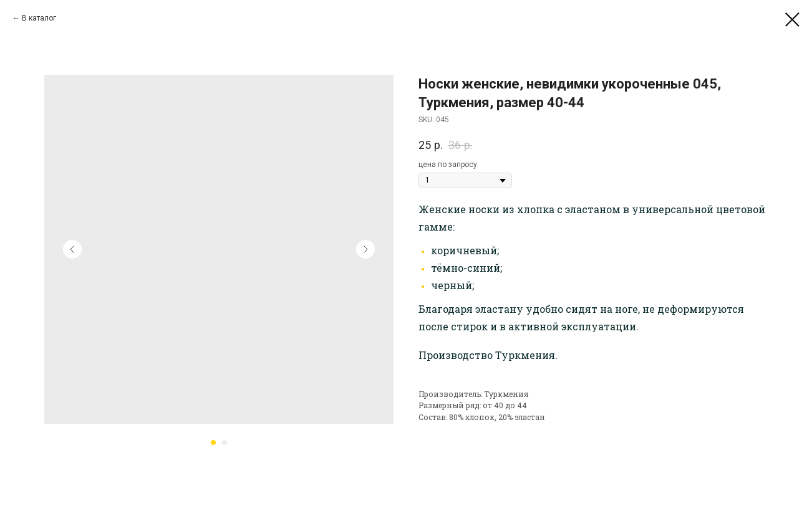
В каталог (39, 18)
